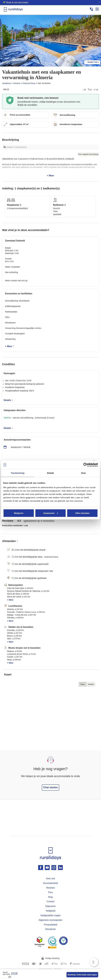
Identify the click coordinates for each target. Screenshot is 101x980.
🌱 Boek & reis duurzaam (16, 2)
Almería (17, 83)
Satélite (91, 684)
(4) (7, 977)
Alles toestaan (82, 513)
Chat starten (50, 787)
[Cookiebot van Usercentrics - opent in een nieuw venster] (85, 465)
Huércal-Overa (29, 83)
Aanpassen (51, 513)
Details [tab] (50, 473)
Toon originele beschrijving (88, 154)
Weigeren (19, 513)
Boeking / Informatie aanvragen (82, 975)
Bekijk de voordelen (27, 105)
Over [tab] (83, 473)
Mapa (83, 684)
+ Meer (50, 167)
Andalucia (6, 83)
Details (8, 400)
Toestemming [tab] (18, 473)
